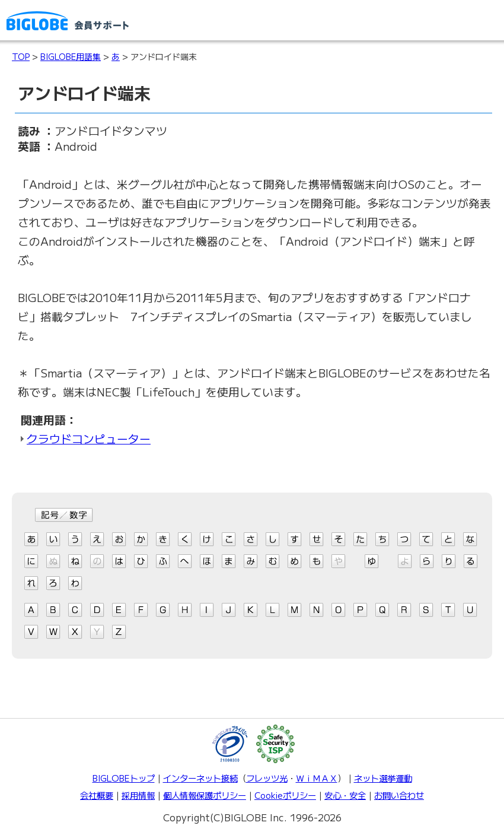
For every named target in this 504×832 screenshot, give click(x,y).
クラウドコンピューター (89, 438)
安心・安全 (345, 795)
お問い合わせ (399, 795)
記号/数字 (64, 515)
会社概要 (97, 795)
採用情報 (138, 795)
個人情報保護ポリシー (205, 795)
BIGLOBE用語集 (71, 56)
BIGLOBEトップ (124, 778)
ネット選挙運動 (383, 778)
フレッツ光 (267, 778)
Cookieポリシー (285, 795)
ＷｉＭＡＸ (317, 778)
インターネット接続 (200, 778)
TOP (21, 56)
